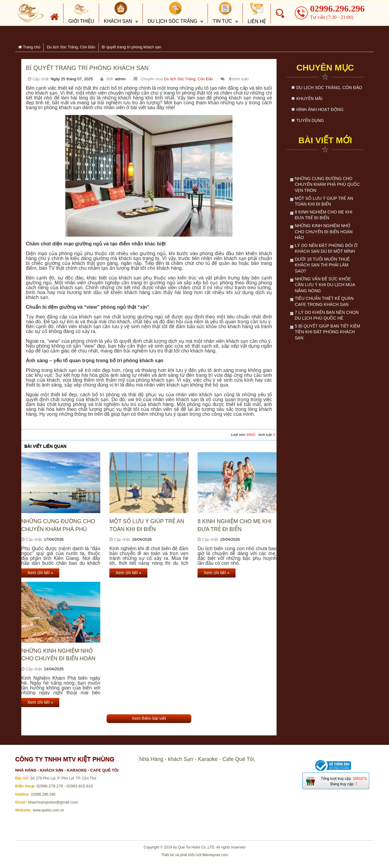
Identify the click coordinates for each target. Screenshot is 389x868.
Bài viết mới (325, 140)
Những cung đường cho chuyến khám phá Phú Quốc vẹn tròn (58, 525)
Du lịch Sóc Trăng (173, 13)
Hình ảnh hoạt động (320, 109)
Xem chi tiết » (40, 573)
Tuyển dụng (310, 120)
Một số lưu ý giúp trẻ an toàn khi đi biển (147, 525)
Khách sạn (118, 13)
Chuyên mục (325, 68)
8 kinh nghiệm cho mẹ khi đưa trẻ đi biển (234, 525)
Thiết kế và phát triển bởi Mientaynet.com (195, 855)
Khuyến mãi (309, 99)
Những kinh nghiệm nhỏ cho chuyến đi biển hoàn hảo (58, 655)
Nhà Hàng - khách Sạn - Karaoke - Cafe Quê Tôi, (197, 759)
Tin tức (222, 13)
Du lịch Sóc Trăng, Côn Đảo (189, 79)
